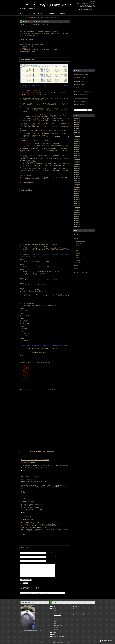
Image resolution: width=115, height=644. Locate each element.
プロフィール (32, 14)
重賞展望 (45, 25)
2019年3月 (77, 142)
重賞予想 (78, 255)
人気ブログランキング (79, 615)
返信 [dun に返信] (24, 512)
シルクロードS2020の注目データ (82, 101)
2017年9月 (77, 176)
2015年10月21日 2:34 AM (28, 520)
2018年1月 (77, 169)
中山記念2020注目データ (81, 88)
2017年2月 (77, 190)
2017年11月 (78, 173)
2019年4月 (77, 140)
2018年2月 (77, 167)
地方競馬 (78, 260)
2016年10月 (78, 197)
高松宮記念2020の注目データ (81, 75)
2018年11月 (78, 149)
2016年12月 (78, 194)
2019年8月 (77, 132)
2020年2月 (77, 121)
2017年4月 (77, 186)
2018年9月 (77, 153)
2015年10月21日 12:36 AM (28, 479)
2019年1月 (77, 146)
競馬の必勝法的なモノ (81, 241)
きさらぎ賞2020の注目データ (81, 98)
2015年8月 (77, 224)
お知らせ (77, 265)
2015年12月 (78, 217)
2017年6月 (77, 182)
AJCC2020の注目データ (80, 105)
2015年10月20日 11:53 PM (28, 463)
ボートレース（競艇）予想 (81, 272)
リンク (41, 14)
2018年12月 (78, 148)
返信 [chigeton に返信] (24, 534)
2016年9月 (77, 199)
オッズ (77, 251)
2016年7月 (77, 203)
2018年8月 (77, 155)
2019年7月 (77, 134)
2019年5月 (77, 138)
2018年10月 (78, 151)
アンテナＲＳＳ (51, 14)
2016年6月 (77, 205)
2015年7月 (77, 226)
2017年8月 (77, 178)
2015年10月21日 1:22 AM (28, 501)
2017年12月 (78, 171)
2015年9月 (77, 222)
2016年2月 (77, 213)
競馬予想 (40, 25)
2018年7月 (77, 157)
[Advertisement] (32, 401)
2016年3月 (77, 211)
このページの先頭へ (108, 641)
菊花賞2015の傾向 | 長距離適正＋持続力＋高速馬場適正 (35, 460)
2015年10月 (78, 220)
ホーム (23, 14)
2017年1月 (77, 192)
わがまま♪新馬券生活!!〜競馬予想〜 (30, 476)
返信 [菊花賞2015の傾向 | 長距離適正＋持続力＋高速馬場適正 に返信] (24, 471)
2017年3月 (77, 188)
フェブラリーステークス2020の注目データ (84, 91)
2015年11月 (78, 219)
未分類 (77, 269)
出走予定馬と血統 (33, 25)
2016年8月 (77, 201)
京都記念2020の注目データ (81, 95)
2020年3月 (77, 119)
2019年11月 (78, 126)
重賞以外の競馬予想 (80, 258)
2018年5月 (77, 161)
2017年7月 (77, 180)
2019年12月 (78, 125)
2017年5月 (77, 184)
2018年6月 (77, 159)
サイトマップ (93, 1)
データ (77, 248)
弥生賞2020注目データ (80, 85)
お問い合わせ (62, 14)
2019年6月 (77, 136)
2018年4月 (77, 163)
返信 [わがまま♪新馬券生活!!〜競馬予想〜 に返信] (24, 492)
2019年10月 (78, 128)
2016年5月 (77, 207)
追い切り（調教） (80, 246)
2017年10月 (78, 174)
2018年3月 (77, 165)
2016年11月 (78, 196)
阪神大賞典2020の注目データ (81, 78)
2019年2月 (77, 144)
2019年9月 (77, 130)
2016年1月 (77, 215)
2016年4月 (77, 209)
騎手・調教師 (79, 263)
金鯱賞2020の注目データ (81, 81)
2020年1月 (77, 123)
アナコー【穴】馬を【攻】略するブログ (46, 5)
